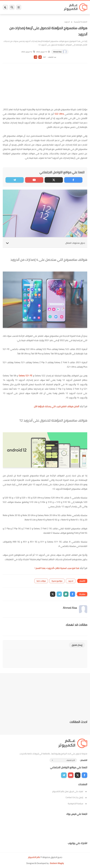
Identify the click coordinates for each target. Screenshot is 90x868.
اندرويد (67, 22)
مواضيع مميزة (57, 581)
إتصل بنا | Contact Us (76, 797)
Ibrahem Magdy (57, 863)
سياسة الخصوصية (78, 803)
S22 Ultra (59, 114)
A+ (40, 57)
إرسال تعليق (77, 645)
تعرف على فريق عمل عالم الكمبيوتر (70, 791)
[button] (72, 594)
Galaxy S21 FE (25, 376)
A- (36, 57)
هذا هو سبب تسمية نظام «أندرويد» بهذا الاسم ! (57, 568)
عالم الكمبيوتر (34, 857)
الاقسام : (84, 760)
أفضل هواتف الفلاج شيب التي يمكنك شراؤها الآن (56, 406)
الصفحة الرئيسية (81, 22)
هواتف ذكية (41, 581)
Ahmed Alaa (57, 52)
